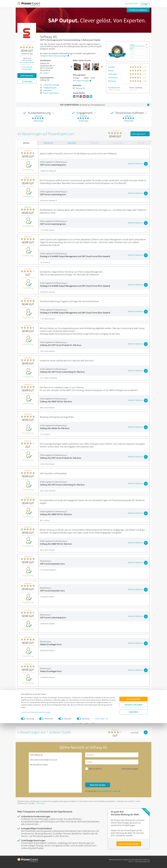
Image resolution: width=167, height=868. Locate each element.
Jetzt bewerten (27, 75)
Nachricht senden (98, 785)
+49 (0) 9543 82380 (51, 85)
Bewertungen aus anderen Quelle (27, 61)
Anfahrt (46, 73)
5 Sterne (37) (48, 143)
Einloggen (145, 4)
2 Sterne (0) (118, 143)
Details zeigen (100, 864)
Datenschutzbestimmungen (41, 857)
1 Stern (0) (140, 143)
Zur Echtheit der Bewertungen (27, 68)
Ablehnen (134, 857)
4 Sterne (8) (71, 143)
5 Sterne (132, 45)
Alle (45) (26, 143)
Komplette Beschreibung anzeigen (54, 56)
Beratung (112, 81)
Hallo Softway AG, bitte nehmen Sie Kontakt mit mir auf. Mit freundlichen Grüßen (55, 773)
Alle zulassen (133, 844)
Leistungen (113, 74)
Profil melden (41, 803)
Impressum (25, 857)
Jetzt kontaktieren (138, 10)
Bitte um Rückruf (95, 769)
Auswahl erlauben (133, 850)
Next (102, 67)
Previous (71, 67)
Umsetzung (113, 77)
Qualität (111, 67)
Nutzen (111, 70)
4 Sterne (132, 48)
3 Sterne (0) (95, 143)
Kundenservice (114, 87)
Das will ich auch (131, 3)
